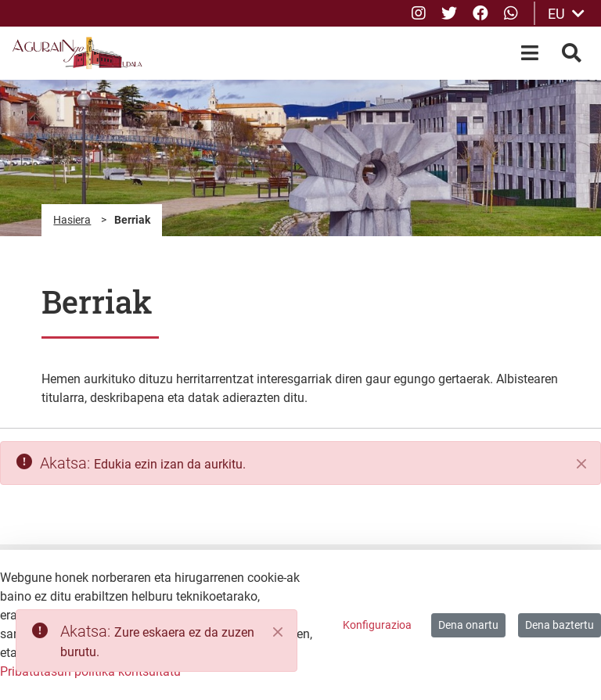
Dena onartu (468, 625)
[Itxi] (581, 464)
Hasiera (72, 220)
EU (566, 14)
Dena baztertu (560, 625)
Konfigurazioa (377, 625)
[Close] (278, 632)
